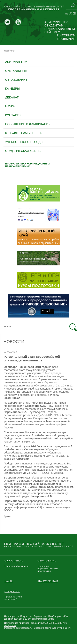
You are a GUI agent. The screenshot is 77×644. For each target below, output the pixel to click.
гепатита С (11, 599)
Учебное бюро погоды (24, 142)
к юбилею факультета (23, 133)
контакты (13, 115)
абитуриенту (56, 22)
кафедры (12, 89)
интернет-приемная (66, 37)
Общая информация (17, 566)
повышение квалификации (28, 124)
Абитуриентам (48, 581)
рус (73, 4)
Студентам (12, 591)
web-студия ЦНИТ (62, 628)
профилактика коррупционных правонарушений (28, 165)
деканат (12, 97)
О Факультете (14, 561)
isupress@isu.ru (24, 628)
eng (73, 6)
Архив (7, 516)
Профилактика (13, 597)
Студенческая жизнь (23, 151)
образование (16, 80)
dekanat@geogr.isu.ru (43, 619)
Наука (9, 581)
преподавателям (60, 29)
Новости (9, 51)
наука (10, 106)
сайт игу (52, 32)
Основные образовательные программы (48, 568)
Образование (47, 561)
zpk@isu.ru (10, 625)
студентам (54, 25)
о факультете (16, 71)
